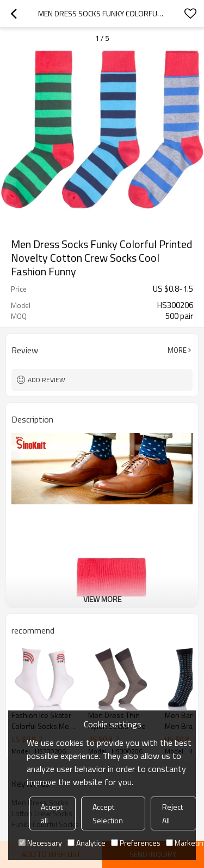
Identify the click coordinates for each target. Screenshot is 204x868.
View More (102, 599)
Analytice (86, 843)
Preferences (136, 843)
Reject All (172, 813)
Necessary (40, 843)
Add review (47, 380)
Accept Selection (108, 813)
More (177, 350)
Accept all (52, 813)
